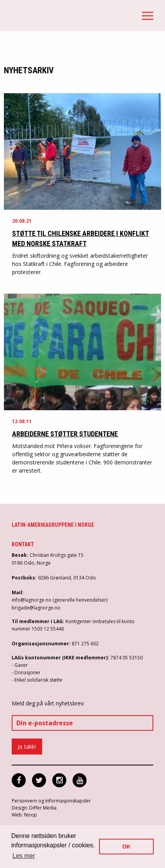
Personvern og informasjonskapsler (51, 801)
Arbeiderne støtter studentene (65, 434)
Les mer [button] (24, 856)
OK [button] (126, 847)
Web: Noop (24, 815)
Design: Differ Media (34, 808)
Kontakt (23, 544)
